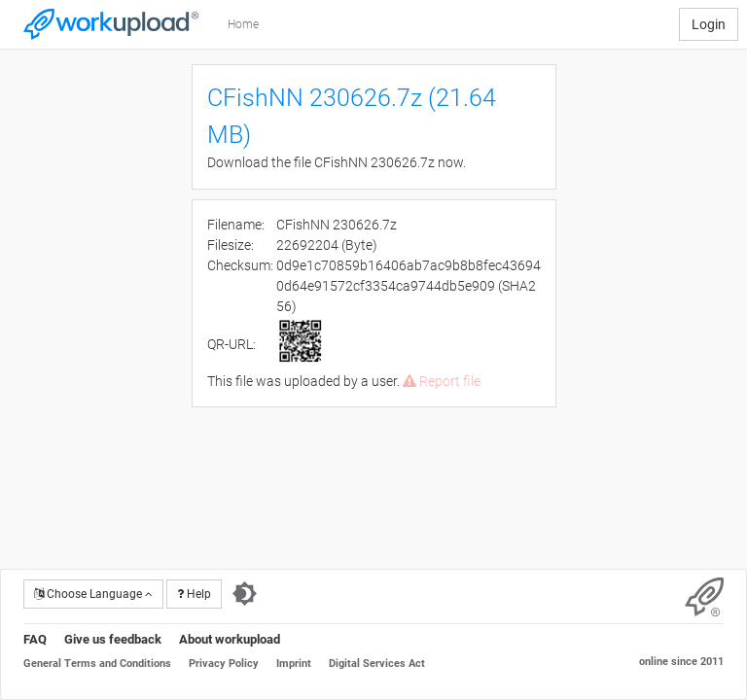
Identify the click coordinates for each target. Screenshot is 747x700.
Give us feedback (113, 639)
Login (709, 24)
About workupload (230, 639)
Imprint (294, 664)
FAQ (35, 639)
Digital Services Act (377, 664)
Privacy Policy (224, 664)
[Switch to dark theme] (245, 594)
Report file (442, 381)
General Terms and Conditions (97, 664)
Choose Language (93, 594)
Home (243, 24)
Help (194, 594)
